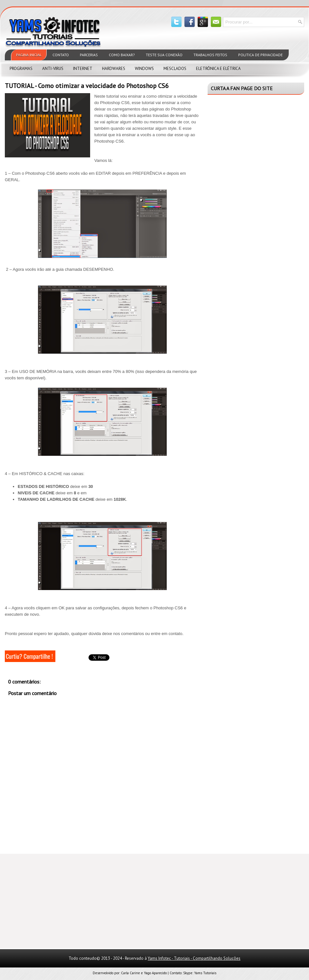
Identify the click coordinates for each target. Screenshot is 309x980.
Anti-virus (53, 69)
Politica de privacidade (260, 55)
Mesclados (175, 69)
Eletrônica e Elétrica (218, 69)
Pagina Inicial (29, 55)
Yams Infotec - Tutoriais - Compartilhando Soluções (194, 958)
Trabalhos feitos (210, 55)
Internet (83, 69)
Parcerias (89, 55)
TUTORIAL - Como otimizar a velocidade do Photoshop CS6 (87, 86)
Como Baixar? (122, 55)
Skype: (189, 973)
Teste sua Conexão (164, 55)
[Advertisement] (53, 900)
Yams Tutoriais (205, 973)
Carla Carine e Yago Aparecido (144, 973)
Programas (21, 69)
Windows (144, 69)
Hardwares (114, 69)
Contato (61, 55)
